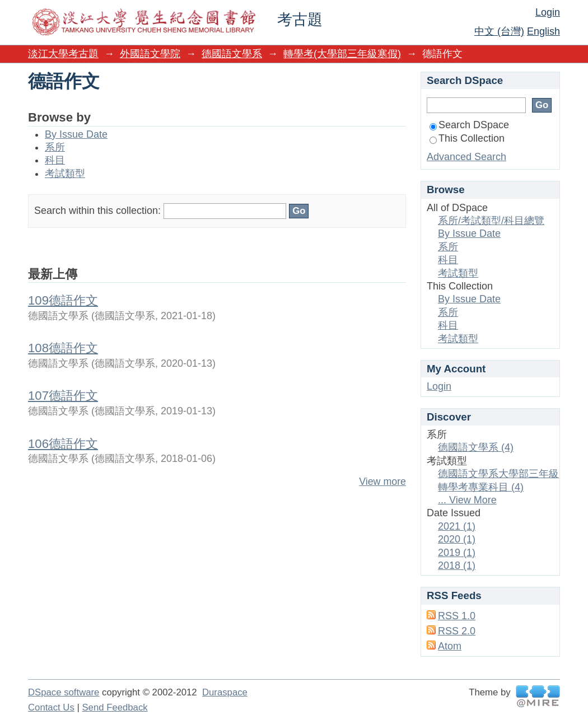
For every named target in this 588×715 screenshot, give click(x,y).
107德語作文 (63, 396)
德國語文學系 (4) (476, 447)
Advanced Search (466, 157)
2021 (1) (457, 526)
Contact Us (51, 707)
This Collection (467, 138)
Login (548, 12)
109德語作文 (63, 300)
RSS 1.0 (457, 616)
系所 (55, 147)
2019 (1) (457, 553)
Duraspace (225, 692)
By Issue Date (76, 134)
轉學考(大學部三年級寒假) (342, 54)
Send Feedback (115, 707)
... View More (467, 500)
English (543, 31)
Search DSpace (469, 125)
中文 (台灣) (499, 31)
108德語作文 (63, 348)
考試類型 (65, 174)
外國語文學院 (150, 54)
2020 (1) (457, 539)
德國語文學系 (232, 54)
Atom (450, 646)
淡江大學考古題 (63, 54)
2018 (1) (457, 566)
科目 (55, 160)
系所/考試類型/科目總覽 (491, 221)
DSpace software (64, 692)
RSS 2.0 (457, 631)
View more (382, 482)
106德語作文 (63, 444)
